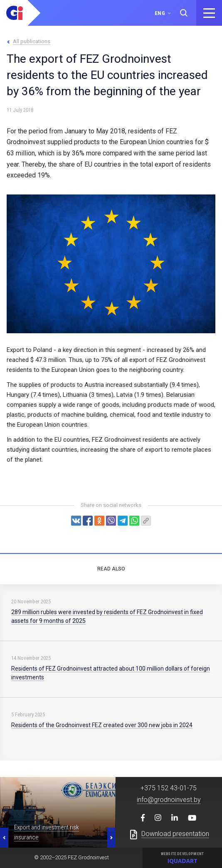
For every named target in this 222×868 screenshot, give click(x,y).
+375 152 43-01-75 (169, 788)
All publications (32, 41)
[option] (58, 812)
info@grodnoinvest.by (169, 800)
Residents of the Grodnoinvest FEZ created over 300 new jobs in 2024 (102, 725)
